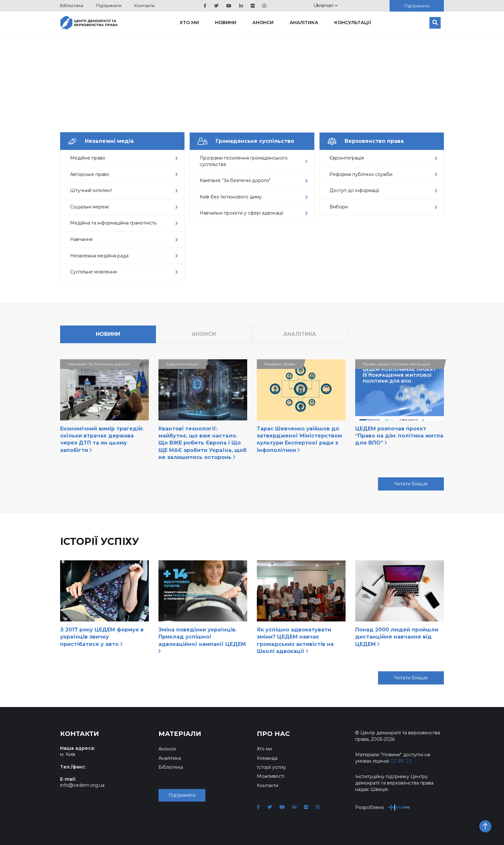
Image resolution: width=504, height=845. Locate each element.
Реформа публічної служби (383, 174)
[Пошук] (435, 23)
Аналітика (304, 23)
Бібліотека (72, 5)
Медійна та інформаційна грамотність (124, 223)
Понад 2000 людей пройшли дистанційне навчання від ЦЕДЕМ (397, 637)
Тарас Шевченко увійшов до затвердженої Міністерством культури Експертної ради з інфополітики (299, 439)
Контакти (144, 5)
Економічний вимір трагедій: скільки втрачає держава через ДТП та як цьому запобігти (102, 439)
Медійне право (124, 158)
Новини (226, 23)
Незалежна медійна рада (124, 256)
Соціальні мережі (124, 207)
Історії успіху (271, 767)
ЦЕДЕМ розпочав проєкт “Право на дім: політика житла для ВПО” (399, 436)
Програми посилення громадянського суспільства (253, 161)
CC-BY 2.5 (401, 761)
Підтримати (109, 5)
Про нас (273, 734)
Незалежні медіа (101, 141)
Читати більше (411, 484)
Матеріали (180, 734)
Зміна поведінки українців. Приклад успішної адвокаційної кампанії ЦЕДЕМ (202, 640)
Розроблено (383, 807)
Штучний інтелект (124, 190)
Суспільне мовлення (124, 272)
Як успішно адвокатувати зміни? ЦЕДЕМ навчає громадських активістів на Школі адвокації (295, 640)
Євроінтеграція (383, 158)
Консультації (353, 23)
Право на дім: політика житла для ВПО (396, 365)
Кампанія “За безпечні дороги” (253, 180)
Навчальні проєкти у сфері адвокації (253, 213)
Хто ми (189, 23)
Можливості (271, 776)
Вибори (383, 207)
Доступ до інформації (383, 190)
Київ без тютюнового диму (253, 197)
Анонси (263, 23)
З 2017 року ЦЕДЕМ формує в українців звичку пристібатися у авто (102, 637)
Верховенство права (366, 141)
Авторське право (124, 174)
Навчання (124, 239)
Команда (267, 758)
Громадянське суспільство (246, 141)
